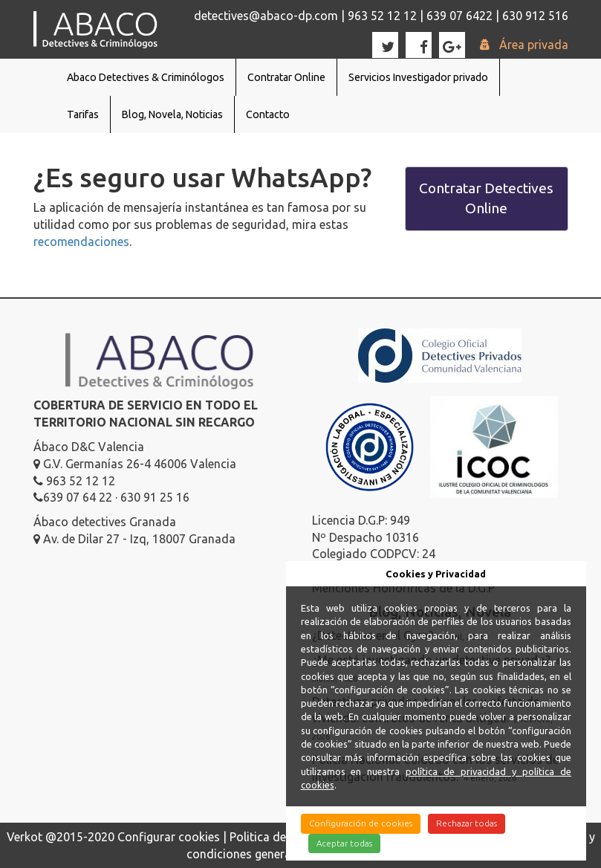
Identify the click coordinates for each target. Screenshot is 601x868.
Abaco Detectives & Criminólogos (146, 77)
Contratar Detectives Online (486, 198)
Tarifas (83, 114)
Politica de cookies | (285, 837)
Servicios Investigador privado (418, 77)
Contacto (268, 114)
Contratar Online (286, 77)
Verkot (25, 837)
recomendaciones (81, 242)
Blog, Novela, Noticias (172, 114)
